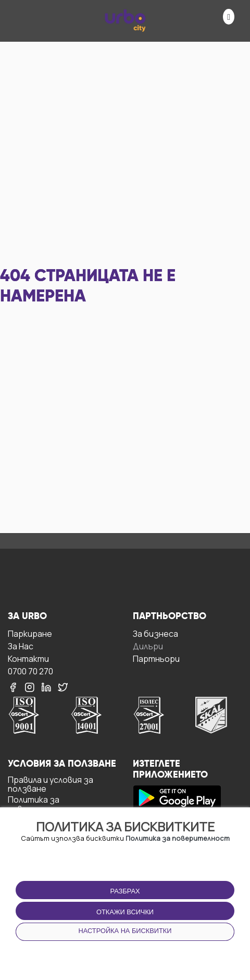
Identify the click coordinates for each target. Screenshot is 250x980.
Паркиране (30, 633)
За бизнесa (155, 633)
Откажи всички (125, 912)
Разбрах (125, 891)
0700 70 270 (30, 671)
